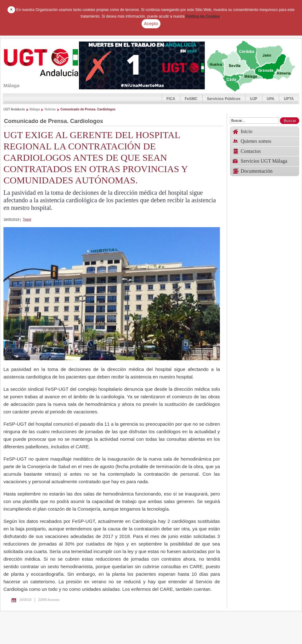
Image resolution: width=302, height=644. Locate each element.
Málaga (35, 109)
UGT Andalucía (14, 109)
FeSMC (191, 99)
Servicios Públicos (224, 99)
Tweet (27, 219)
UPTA (289, 99)
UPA (271, 99)
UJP (253, 99)
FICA (171, 99)
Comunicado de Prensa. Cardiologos (88, 109)
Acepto (151, 24)
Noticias (50, 109)
